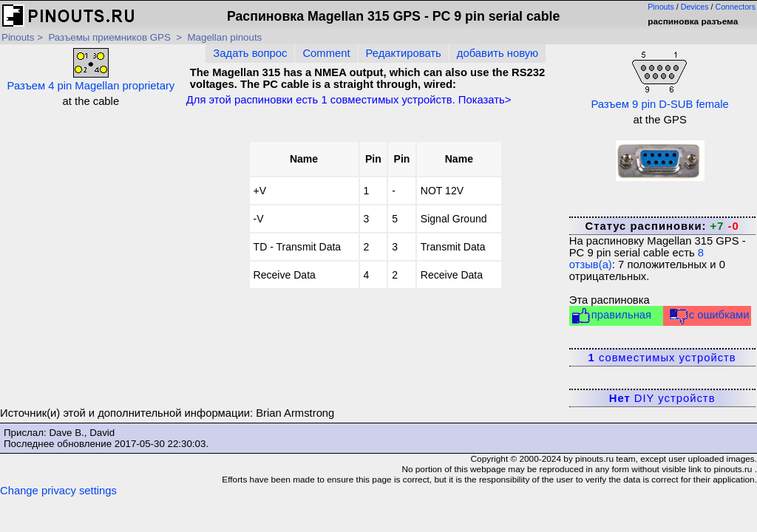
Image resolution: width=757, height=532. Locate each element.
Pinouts (661, 7)
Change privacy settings (58, 491)
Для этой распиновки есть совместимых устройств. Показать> (349, 100)
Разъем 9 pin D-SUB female (659, 79)
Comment (326, 53)
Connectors (736, 7)
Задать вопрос (250, 53)
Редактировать (404, 53)
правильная (611, 316)
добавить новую (498, 53)
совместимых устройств (662, 358)
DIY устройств (662, 398)
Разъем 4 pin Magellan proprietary (91, 70)
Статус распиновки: (662, 226)
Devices (695, 7)
